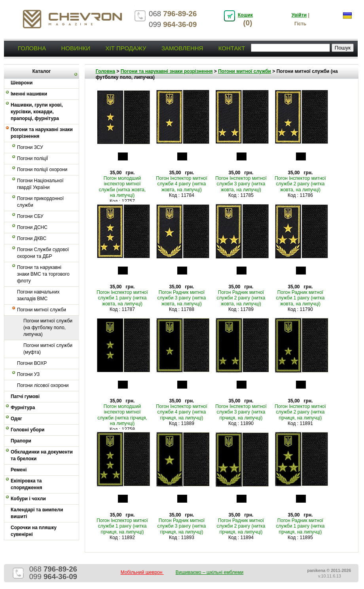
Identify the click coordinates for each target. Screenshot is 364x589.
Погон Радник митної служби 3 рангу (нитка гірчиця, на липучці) (182, 526)
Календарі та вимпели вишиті (37, 513)
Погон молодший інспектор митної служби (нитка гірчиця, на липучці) (122, 415)
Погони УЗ (28, 374)
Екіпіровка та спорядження (27, 484)
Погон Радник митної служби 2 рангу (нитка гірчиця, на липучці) (241, 526)
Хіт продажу (126, 48)
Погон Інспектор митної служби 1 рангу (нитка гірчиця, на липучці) (122, 526)
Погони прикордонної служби (40, 202)
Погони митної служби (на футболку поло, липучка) (48, 328)
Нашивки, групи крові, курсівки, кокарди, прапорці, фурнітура (37, 112)
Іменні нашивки (29, 94)
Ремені (19, 470)
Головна (32, 48)
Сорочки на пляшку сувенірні (34, 531)
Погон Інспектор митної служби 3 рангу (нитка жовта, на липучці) (241, 184)
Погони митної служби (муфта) (48, 349)
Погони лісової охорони (43, 385)
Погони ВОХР (32, 363)
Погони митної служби (42, 310)
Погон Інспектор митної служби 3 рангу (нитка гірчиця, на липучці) (241, 412)
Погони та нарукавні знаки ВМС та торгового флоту (43, 274)
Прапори (21, 441)
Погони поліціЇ (32, 158)
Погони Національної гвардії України (40, 184)
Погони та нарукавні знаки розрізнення (42, 133)
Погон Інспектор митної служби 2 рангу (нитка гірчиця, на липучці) (300, 412)
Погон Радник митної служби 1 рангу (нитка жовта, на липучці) (300, 298)
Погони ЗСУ (30, 147)
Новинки (76, 48)
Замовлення (182, 48)
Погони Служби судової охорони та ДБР (43, 253)
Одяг (16, 419)
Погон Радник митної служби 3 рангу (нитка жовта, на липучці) (182, 298)
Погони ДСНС (32, 227)
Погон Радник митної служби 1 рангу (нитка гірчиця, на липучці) (300, 526)
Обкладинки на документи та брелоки (42, 455)
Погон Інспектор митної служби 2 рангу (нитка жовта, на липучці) (300, 184)
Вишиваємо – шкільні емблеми (210, 572)
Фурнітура (23, 408)
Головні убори (27, 430)
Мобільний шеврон (142, 572)
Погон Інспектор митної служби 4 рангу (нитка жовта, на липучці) (182, 184)
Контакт (232, 48)
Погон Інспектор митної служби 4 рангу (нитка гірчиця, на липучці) (182, 412)
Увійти (299, 15)
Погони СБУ (30, 216)
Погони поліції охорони (42, 170)
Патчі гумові (25, 396)
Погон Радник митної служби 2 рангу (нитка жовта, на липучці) (241, 298)
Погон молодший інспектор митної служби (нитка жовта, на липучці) (122, 187)
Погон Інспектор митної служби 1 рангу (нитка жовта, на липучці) (122, 298)
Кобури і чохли (28, 499)
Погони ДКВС (32, 238)
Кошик (245, 15)
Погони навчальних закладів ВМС (38, 295)
